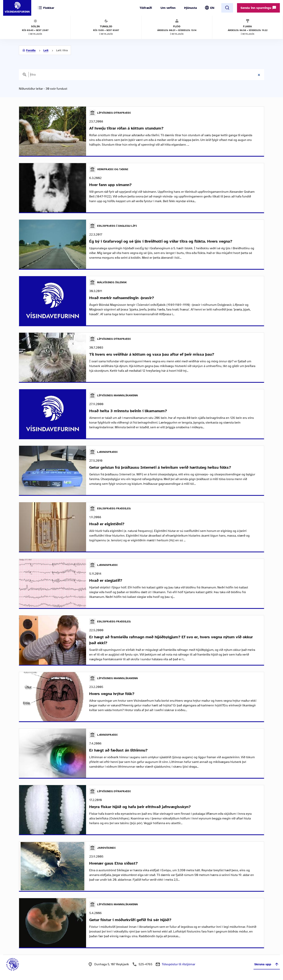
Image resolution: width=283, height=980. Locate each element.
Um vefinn (168, 8)
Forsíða (31, 50)
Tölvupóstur (178, 964)
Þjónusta (191, 8)
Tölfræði (146, 8)
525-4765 (145, 964)
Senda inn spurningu (258, 8)
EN (212, 8)
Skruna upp (267, 964)
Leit (46, 50)
